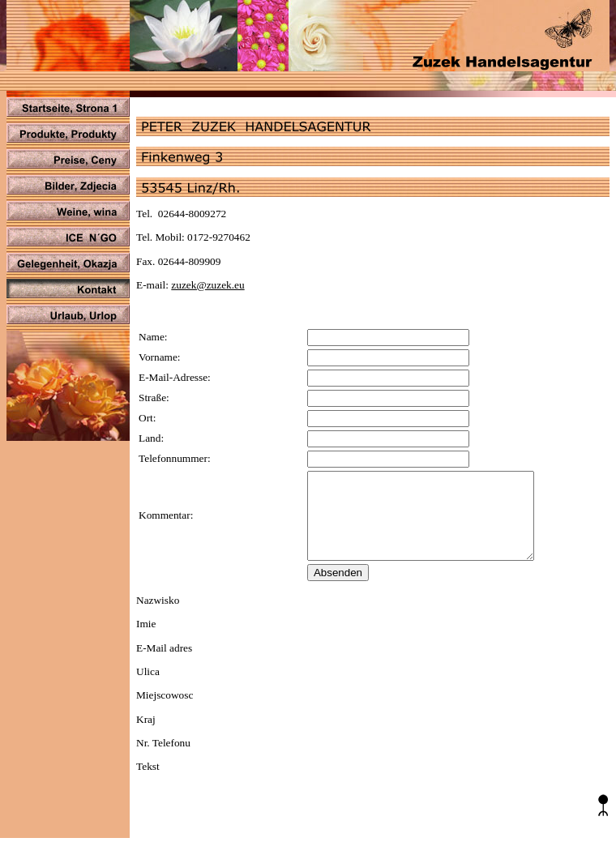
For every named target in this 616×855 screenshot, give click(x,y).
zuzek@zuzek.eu (207, 285)
